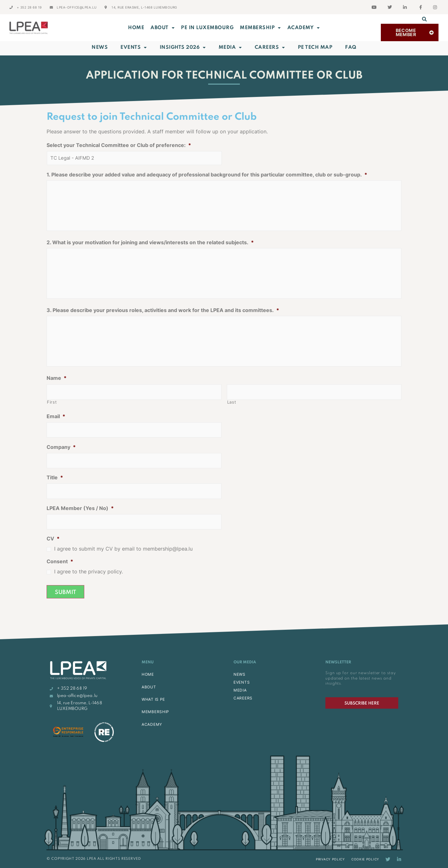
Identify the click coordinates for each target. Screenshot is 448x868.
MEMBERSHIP (260, 28)
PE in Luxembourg (207, 28)
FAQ (351, 48)
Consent (60, 561)
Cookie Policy (365, 859)
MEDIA (240, 690)
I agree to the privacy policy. (89, 572)
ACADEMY (304, 28)
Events (134, 48)
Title (55, 477)
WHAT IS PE (153, 699)
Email (56, 416)
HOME (148, 674)
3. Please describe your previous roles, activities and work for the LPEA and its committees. (163, 310)
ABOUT (163, 28)
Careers (270, 48)
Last (232, 402)
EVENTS (242, 682)
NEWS (240, 674)
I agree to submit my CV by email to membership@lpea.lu (123, 549)
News (100, 48)
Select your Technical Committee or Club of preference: (119, 145)
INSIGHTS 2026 (183, 48)
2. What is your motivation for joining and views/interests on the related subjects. (150, 242)
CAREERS (243, 698)
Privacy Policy (330, 859)
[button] (424, 19)
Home (136, 28)
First (52, 402)
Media (230, 48)
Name (57, 378)
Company (61, 447)
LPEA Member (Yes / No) (80, 508)
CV (53, 539)
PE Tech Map (315, 48)
